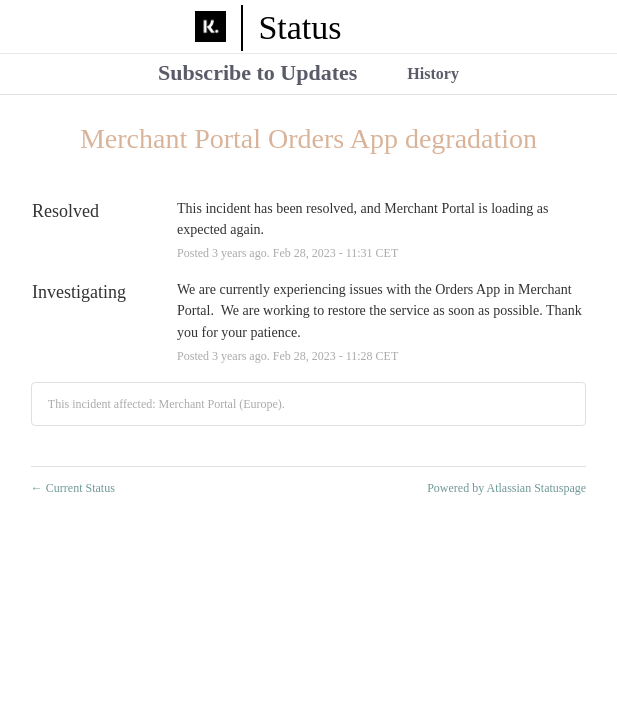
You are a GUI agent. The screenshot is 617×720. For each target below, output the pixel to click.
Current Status (73, 488)
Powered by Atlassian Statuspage (506, 488)
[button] (257, 74)
